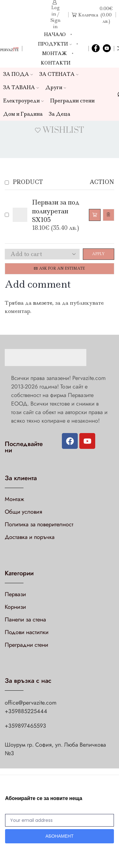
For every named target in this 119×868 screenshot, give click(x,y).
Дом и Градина (23, 114)
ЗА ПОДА (18, 74)
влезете (43, 303)
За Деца (60, 114)
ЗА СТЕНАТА (59, 74)
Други (56, 87)
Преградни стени (72, 101)
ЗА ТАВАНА (21, 87)
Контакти (56, 63)
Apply (98, 254)
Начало (55, 34)
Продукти (55, 44)
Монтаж (55, 53)
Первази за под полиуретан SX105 (56, 211)
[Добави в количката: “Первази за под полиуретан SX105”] (95, 215)
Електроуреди (23, 101)
